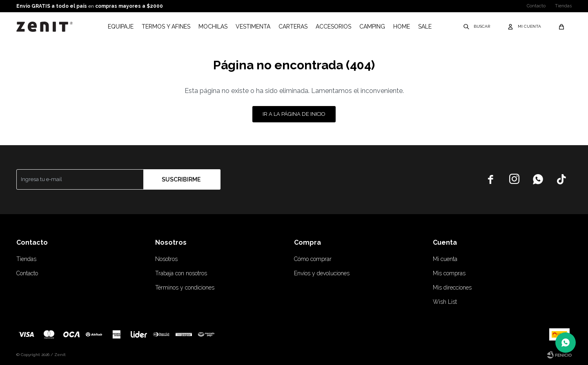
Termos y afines (166, 27)
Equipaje (121, 27)
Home (402, 27)
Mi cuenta (445, 259)
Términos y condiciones (185, 288)
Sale (425, 27)
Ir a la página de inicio (294, 114)
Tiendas (563, 6)
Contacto (536, 6)
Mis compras (449, 273)
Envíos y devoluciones (322, 273)
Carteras (293, 27)
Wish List (445, 302)
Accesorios (333, 27)
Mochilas (213, 27)
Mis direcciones (452, 288)
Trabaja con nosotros (181, 273)
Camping (372, 27)
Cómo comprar (313, 259)
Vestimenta (253, 27)
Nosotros (166, 259)
